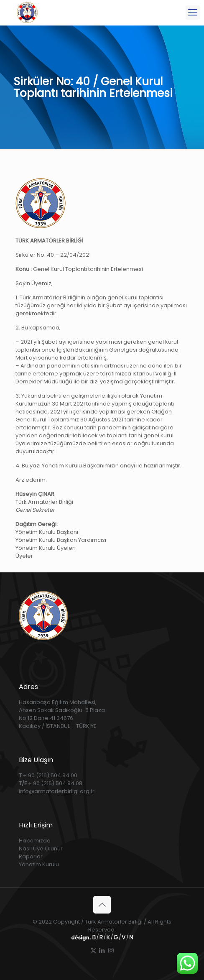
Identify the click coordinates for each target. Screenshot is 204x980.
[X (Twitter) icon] (93, 951)
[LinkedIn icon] (102, 951)
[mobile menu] (193, 13)
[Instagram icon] (111, 951)
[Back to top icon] (102, 905)
